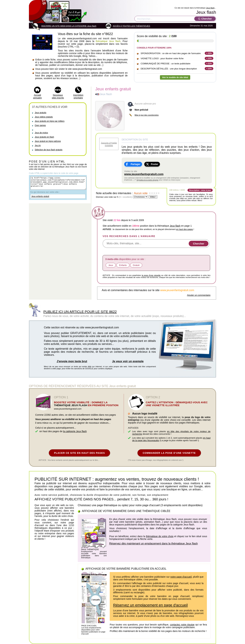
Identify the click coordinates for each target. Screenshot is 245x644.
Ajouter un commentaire (199, 295)
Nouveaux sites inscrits (58, 96)
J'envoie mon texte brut (72, 361)
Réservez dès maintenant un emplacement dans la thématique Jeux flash (153, 544)
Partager (136, 164)
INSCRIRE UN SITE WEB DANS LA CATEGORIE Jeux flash (69, 26)
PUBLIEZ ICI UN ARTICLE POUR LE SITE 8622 (80, 312)
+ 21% (209, 63)
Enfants (123, 265)
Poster (154, 164)
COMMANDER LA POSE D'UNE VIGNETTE (169, 453)
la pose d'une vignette (151, 275)
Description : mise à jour (200, 190)
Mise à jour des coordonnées (147, 115)
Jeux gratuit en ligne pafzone (48, 141)
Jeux (111, 265)
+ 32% (209, 53)
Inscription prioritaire (78, 96)
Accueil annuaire (38, 96)
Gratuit (136, 265)
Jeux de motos (41, 133)
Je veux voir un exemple (128, 361)
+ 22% (209, 69)
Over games (40, 125)
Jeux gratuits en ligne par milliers (50, 121)
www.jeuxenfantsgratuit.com (144, 174)
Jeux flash (210, 8)
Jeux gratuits (40, 113)
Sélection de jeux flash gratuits (49, 150)
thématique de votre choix (160, 536)
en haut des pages (185, 229)
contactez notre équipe (182, 625)
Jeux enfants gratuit (40, 199)
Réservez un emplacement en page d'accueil (150, 605)
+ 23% (209, 58)
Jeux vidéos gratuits (44, 117)
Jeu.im (38, 145)
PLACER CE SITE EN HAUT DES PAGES (80, 453)
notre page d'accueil (181, 577)
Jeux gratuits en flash (44, 137)
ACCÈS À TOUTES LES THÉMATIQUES (131, 26)
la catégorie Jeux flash (75, 431)
